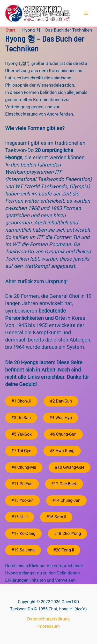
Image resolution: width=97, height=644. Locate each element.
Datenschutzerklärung (48, 619)
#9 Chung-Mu (24, 467)
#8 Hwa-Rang (62, 451)
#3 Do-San (21, 418)
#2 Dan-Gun (61, 401)
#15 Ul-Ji (20, 517)
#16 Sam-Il (56, 517)
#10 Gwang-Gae (70, 467)
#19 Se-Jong (23, 550)
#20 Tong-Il (64, 550)
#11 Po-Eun (22, 484)
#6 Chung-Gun (63, 434)
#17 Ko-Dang (23, 533)
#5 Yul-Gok (21, 434)
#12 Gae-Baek (64, 484)
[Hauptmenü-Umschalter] (86, 13)
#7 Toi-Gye (21, 451)
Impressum (48, 626)
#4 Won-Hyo (61, 418)
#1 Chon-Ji (21, 401)
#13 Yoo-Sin (23, 500)
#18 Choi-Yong (68, 533)
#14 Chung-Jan (66, 500)
